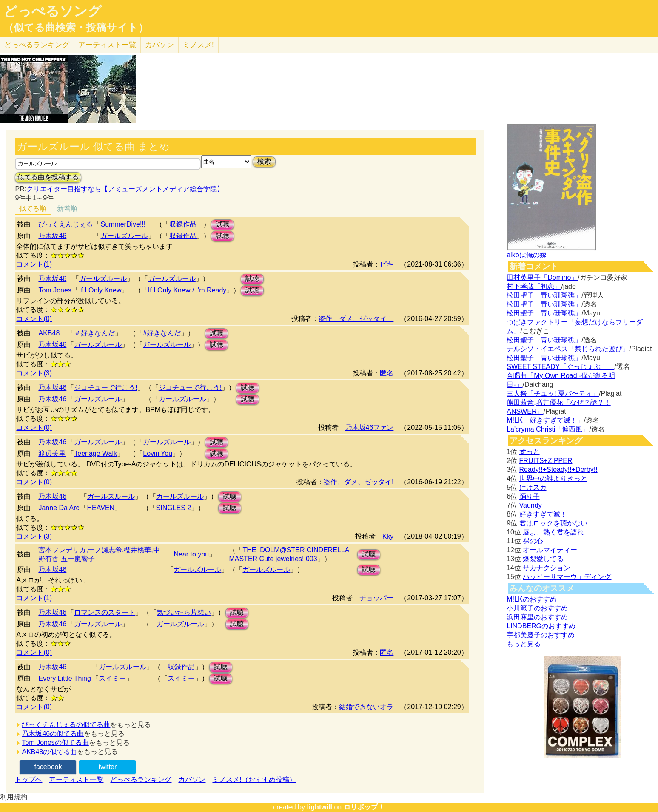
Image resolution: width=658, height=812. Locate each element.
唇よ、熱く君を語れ (553, 532)
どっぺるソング (53, 11)
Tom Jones (55, 290)
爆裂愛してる (543, 559)
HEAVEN (101, 508)
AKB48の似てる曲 (49, 752)
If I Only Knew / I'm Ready (187, 290)
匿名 (387, 373)
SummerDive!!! (123, 224)
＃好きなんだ (94, 333)
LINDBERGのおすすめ (541, 626)
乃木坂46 (52, 236)
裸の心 (533, 541)
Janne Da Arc (59, 508)
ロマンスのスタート (105, 612)
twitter (108, 767)
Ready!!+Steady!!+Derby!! (558, 470)
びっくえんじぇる (66, 224)
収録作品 (183, 224)
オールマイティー (550, 550)
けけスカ (533, 487)
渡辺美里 (52, 453)
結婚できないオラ (366, 707)
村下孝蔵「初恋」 (534, 286)
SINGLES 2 (174, 508)
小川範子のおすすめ (537, 608)
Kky (388, 536)
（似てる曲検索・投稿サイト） (76, 28)
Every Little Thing (64, 678)
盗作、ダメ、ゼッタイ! (359, 482)
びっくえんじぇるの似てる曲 (66, 725)
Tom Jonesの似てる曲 (55, 742)
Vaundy (531, 505)
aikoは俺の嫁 (526, 255)
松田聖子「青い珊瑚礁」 (544, 295)
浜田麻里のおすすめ (537, 617)
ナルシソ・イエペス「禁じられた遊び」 (568, 349)
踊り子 (530, 496)
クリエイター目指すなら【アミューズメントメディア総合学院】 (125, 189)
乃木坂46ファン (370, 427)
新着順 (67, 209)
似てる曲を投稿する (48, 177)
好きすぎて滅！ (543, 514)
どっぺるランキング (141, 779)
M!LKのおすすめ (531, 599)
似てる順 (33, 209)
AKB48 (49, 333)
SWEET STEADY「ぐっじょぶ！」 (560, 367)
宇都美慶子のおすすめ (541, 635)
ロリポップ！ (364, 807)
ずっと (530, 452)
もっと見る (524, 644)
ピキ (387, 264)
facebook (48, 767)
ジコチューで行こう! (105, 388)
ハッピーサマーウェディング (567, 577)
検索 (264, 161)
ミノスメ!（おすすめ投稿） (254, 779)
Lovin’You (158, 453)
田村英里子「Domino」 (542, 277)
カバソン (160, 45)
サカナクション (547, 568)
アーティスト (107, 45)
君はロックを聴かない (553, 523)
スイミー (112, 678)
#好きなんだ (162, 333)
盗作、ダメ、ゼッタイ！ (356, 319)
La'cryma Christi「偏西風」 (548, 429)
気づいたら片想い (184, 612)
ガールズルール (124, 236)
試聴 (222, 224)
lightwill (319, 807)
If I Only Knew (100, 290)
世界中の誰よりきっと (553, 478)
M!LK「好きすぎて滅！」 (545, 420)
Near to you (191, 554)
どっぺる (37, 45)
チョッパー (376, 598)
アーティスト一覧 (76, 779)
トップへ (28, 779)
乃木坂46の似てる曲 (53, 734)
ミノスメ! (198, 45)
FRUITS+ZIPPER (546, 461)
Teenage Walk (95, 453)
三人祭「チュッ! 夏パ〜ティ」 (553, 393)
